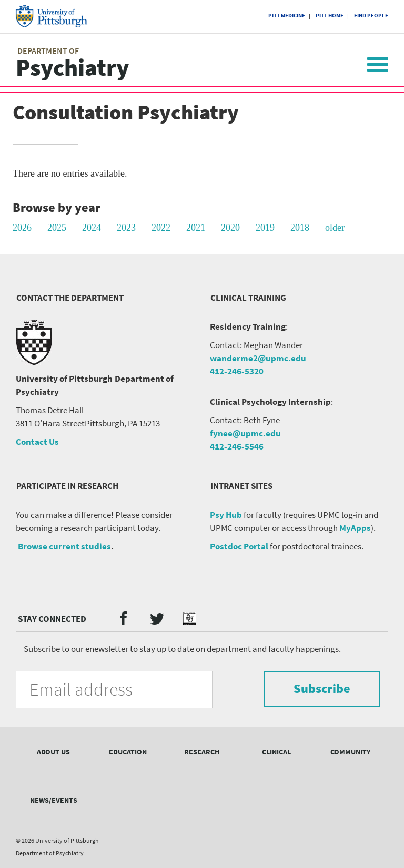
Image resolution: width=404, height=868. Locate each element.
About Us (53, 752)
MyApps (355, 528)
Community (350, 752)
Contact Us (37, 442)
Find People (371, 15)
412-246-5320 (237, 371)
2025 (57, 228)
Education (128, 752)
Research (202, 752)
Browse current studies (64, 546)
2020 (230, 228)
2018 (300, 228)
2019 (265, 228)
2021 (196, 228)
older (335, 228)
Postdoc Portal (239, 546)
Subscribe (322, 688)
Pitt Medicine (287, 15)
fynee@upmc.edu (245, 433)
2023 (126, 228)
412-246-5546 (237, 446)
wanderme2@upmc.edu (258, 358)
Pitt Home (330, 15)
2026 (22, 228)
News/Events (54, 800)
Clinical (276, 752)
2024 (92, 228)
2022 (161, 228)
